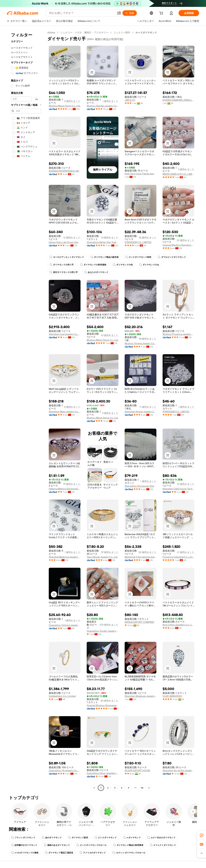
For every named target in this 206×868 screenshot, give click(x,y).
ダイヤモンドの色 (123, 265)
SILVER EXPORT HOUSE (137, 770)
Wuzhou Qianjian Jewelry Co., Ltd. (103, 106)
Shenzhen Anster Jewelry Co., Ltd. (141, 412)
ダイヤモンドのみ (149, 265)
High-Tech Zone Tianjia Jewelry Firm (141, 174)
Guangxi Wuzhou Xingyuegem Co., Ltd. (103, 705)
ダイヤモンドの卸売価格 (93, 265)
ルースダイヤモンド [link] (146, 32)
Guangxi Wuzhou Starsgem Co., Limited (178, 245)
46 (142, 788)
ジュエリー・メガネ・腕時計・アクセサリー (84, 32)
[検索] (130, 13)
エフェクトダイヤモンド (163, 845)
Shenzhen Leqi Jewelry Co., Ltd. (65, 334)
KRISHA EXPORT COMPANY (139, 622)
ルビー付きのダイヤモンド (161, 838)
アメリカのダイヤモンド (93, 853)
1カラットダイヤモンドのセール (129, 853)
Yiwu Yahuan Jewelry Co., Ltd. (102, 557)
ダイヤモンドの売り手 (62, 265)
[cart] (162, 14)
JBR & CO (130, 100)
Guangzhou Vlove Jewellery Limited (103, 773)
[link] (202, 835)
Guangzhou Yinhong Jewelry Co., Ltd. (65, 625)
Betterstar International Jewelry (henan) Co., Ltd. (141, 557)
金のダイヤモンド (52, 838)
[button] (119, 13)
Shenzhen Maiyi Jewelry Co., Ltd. (65, 412)
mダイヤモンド (132, 838)
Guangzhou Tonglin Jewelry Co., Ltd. (103, 631)
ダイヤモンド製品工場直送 (59, 853)
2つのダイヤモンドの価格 (25, 853)
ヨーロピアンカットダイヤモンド (67, 257)
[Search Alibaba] (82, 13)
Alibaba (51, 32)
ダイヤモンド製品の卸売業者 (128, 845)
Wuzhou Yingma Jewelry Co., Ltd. (141, 343)
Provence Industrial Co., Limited (178, 557)
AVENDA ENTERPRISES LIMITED (65, 171)
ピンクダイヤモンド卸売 (138, 257)
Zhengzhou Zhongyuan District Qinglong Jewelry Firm (141, 486)
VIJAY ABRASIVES (172, 696)
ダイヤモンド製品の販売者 (105, 257)
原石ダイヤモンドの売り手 (64, 272)
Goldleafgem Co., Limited (62, 696)
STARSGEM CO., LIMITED (138, 242)
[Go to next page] (149, 788)
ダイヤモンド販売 (78, 838)
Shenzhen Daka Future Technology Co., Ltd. (178, 489)
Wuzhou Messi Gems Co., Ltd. (65, 106)
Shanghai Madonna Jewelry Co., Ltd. (65, 557)
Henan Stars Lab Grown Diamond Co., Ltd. (65, 242)
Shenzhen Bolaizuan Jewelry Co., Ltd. (141, 696)
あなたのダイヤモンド (96, 272)
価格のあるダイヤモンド (57, 845)
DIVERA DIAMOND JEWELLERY (178, 100)
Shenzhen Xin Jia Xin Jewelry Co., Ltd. (178, 770)
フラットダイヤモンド (23, 838)
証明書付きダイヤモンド (24, 845)
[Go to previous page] (94, 788)
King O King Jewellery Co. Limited (178, 625)
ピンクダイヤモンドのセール (91, 845)
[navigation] (26, 411)
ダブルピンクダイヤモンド (172, 257)
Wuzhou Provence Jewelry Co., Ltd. (178, 334)
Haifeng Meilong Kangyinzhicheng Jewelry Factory (65, 489)
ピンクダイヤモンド (106, 838)
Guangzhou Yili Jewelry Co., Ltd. (65, 770)
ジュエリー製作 (122, 32)
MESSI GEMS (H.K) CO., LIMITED (178, 174)
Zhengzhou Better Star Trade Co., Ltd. (103, 242)
